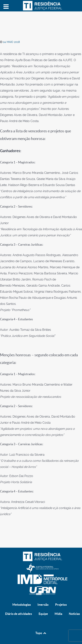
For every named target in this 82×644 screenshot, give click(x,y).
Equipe (43, 614)
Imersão (43, 605)
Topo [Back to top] (41, 633)
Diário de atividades (19, 614)
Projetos (61, 605)
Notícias (74, 614)
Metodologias (22, 605)
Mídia (58, 614)
